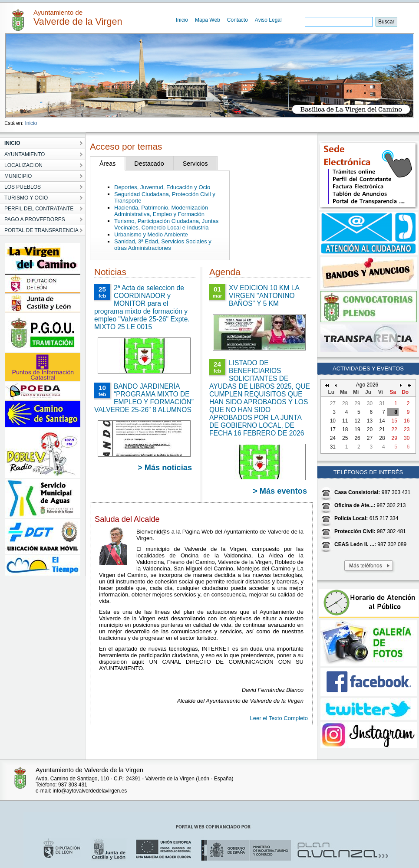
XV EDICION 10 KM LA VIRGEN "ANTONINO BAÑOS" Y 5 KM (264, 296)
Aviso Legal (268, 20)
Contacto (238, 20)
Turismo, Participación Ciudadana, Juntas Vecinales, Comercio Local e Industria (166, 224)
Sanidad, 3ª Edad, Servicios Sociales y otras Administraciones (163, 245)
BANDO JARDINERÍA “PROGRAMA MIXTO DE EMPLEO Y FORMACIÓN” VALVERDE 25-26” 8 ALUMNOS (144, 398)
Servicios (195, 164)
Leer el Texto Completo (279, 718)
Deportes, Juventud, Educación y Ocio (162, 187)
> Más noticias (165, 468)
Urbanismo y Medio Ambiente (151, 234)
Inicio (182, 20)
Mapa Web (208, 20)
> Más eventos (280, 491)
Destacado (149, 164)
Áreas (107, 164)
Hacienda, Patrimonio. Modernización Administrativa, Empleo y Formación (161, 211)
